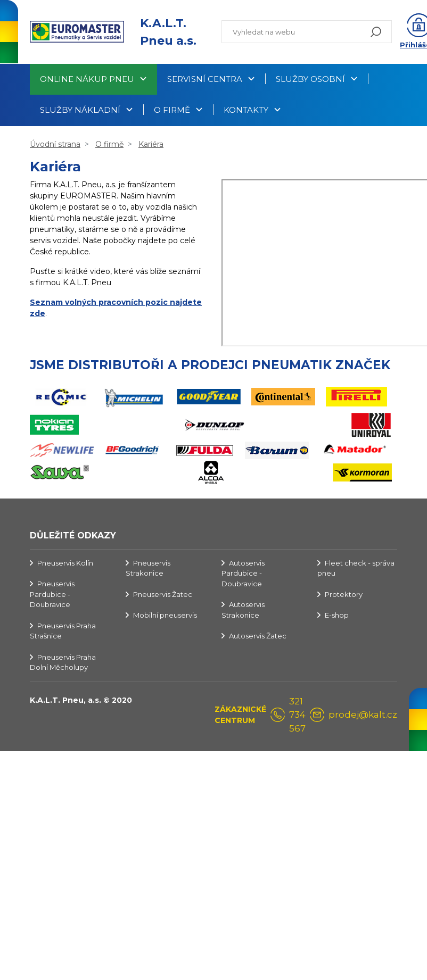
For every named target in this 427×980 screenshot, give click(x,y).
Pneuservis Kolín (65, 563)
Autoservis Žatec (258, 636)
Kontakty (246, 110)
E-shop (337, 615)
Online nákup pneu (87, 79)
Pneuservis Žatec (163, 594)
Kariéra (151, 144)
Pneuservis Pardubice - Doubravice (52, 594)
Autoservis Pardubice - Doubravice (243, 573)
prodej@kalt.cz (363, 715)
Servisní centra (205, 79)
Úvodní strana (55, 144)
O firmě (172, 110)
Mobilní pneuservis (165, 615)
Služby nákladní (80, 110)
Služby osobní (310, 79)
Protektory (344, 594)
